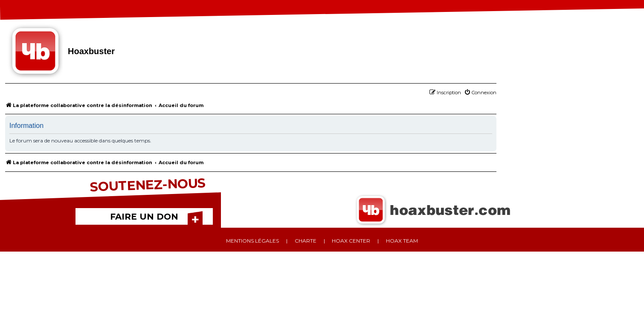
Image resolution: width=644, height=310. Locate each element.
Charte (306, 241)
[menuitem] (480, 93)
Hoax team (402, 241)
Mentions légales (252, 241)
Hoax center (351, 241)
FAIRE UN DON (144, 217)
